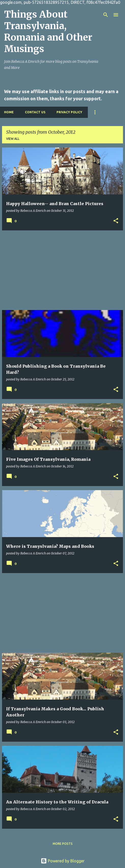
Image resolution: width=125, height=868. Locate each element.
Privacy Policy (69, 112)
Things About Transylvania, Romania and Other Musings (48, 32)
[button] (116, 221)
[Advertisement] (62, 270)
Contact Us (35, 112)
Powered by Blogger (63, 861)
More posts (63, 844)
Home (9, 112)
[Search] (106, 15)
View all (13, 139)
